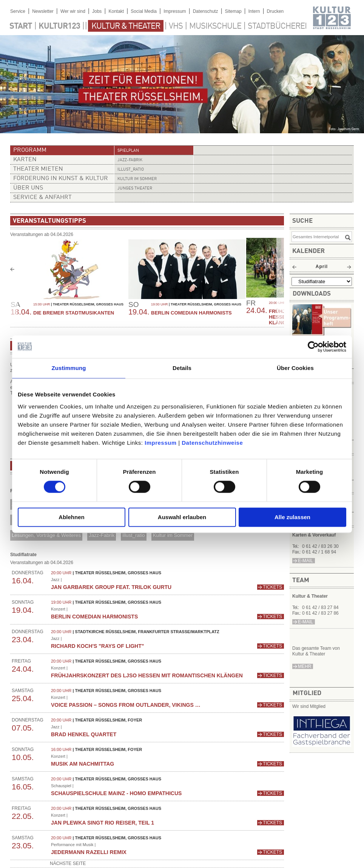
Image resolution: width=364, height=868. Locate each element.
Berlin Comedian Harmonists (191, 313)
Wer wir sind (73, 11)
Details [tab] (182, 368)
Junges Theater (135, 189)
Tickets (272, 587)
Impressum (161, 443)
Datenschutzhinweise (212, 443)
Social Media (144, 11)
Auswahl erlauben (182, 517)
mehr (305, 666)
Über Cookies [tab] (295, 368)
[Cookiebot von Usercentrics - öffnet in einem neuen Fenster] (313, 347)
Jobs (97, 11)
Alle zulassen (292, 517)
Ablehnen (71, 517)
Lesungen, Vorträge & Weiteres (46, 535)
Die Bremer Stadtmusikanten (74, 313)
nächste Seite (68, 863)
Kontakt (116, 11)
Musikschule (215, 26)
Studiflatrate (23, 555)
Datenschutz (206, 11)
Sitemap (233, 11)
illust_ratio (131, 170)
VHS (176, 26)
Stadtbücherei (277, 26)
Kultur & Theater (126, 26)
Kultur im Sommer (137, 179)
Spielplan (128, 151)
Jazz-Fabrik (130, 160)
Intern (254, 11)
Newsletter (43, 11)
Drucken (275, 11)
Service (18, 11)
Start (21, 26)
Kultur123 (59, 26)
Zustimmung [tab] (69, 368)
